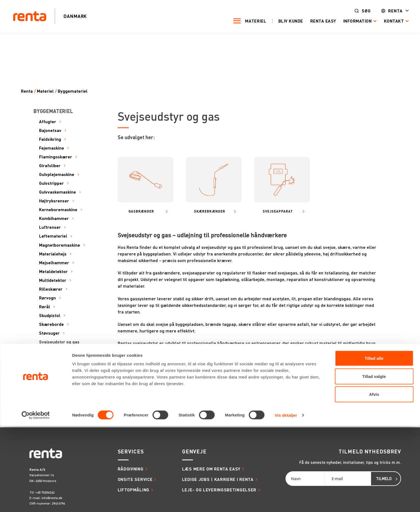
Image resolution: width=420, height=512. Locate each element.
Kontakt (386, 21)
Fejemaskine (52, 148)
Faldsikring (50, 139)
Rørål (45, 307)
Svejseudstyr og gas (59, 342)
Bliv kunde (283, 21)
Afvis (374, 480)
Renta (388, 11)
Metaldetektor (53, 272)
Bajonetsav (50, 130)
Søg (359, 11)
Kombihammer (54, 218)
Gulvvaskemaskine (57, 192)
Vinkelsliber (51, 404)
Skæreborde (51, 324)
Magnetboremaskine (60, 245)
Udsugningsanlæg (57, 386)
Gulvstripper (51, 183)
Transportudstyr (56, 377)
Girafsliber (50, 166)
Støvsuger (49, 333)
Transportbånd (54, 368)
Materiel (248, 21)
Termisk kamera (55, 360)
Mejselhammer (54, 263)
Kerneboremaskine (58, 210)
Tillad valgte (374, 462)
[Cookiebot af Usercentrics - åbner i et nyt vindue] (36, 501)
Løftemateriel (53, 236)
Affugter (48, 122)
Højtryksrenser (54, 201)
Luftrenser (50, 227)
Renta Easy (315, 21)
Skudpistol (50, 316)
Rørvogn (47, 298)
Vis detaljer (286, 501)
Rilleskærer (51, 289)
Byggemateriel (73, 91)
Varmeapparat (53, 395)
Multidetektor (53, 280)
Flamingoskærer (56, 157)
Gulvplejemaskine (57, 174)
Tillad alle (374, 444)
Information (350, 21)
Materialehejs (53, 254)
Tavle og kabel (54, 351)
